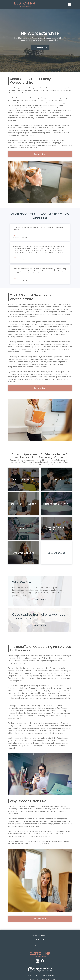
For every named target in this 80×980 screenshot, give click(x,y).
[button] (69, 5)
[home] (41, 5)
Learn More (40, 599)
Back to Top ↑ (40, 946)
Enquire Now (40, 47)
